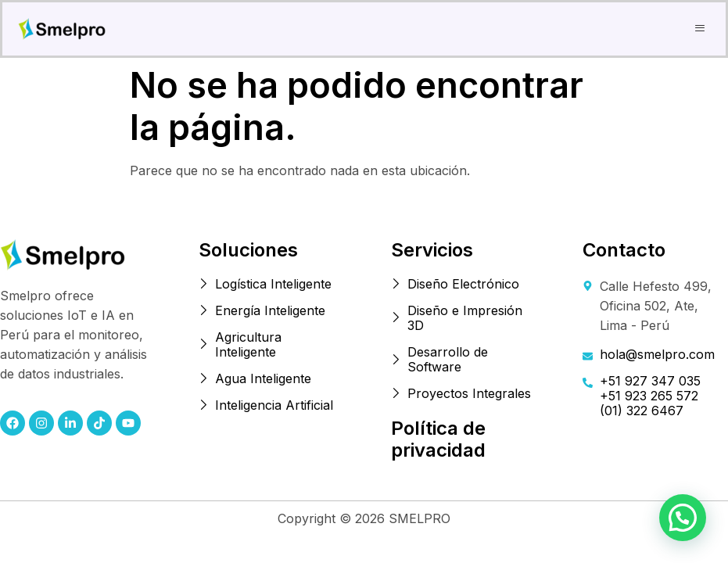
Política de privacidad (438, 439)
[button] (701, 29)
